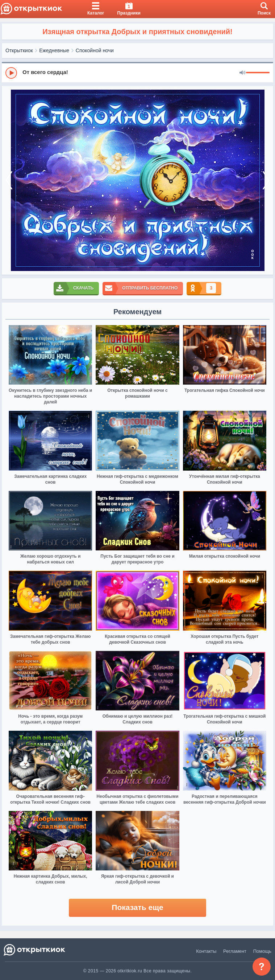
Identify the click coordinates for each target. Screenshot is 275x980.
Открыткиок (19, 50)
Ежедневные (54, 50)
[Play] (11, 73)
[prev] (9, 180)
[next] (266, 180)
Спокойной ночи (95, 50)
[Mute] (242, 73)
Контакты (206, 951)
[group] (137, 73)
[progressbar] (258, 73)
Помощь (262, 951)
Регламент (235, 951)
